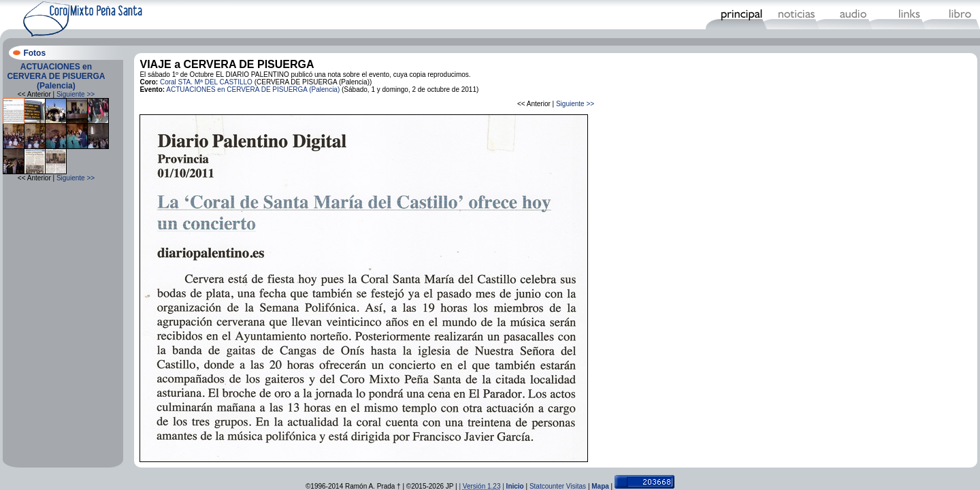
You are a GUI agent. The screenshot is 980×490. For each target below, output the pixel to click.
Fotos (34, 53)
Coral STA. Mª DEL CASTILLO (206, 82)
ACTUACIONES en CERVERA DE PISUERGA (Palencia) (56, 76)
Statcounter (547, 486)
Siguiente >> (76, 94)
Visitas (576, 486)
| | (482, 486)
